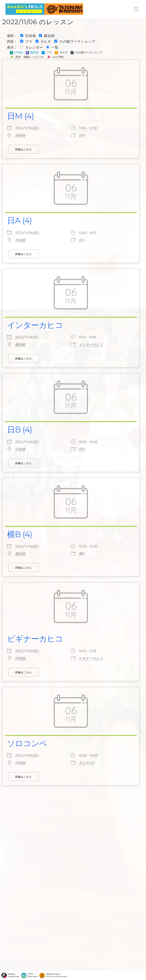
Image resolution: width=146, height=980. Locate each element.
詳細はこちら (24, 149)
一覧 (55, 47)
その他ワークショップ (77, 41)
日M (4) (20, 116)
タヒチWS (87, 763)
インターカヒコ (35, 325)
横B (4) (20, 534)
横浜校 (49, 36)
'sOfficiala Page (13, 975)
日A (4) (19, 220)
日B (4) (20, 430)
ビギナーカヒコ (35, 639)
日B (82, 449)
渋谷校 (31, 36)
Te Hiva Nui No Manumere (56, 975)
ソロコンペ (27, 743)
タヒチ (46, 41)
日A (82, 240)
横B (82, 554)
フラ (29, 41)
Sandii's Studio (33, 975)
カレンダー (34, 47)
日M (82, 135)
